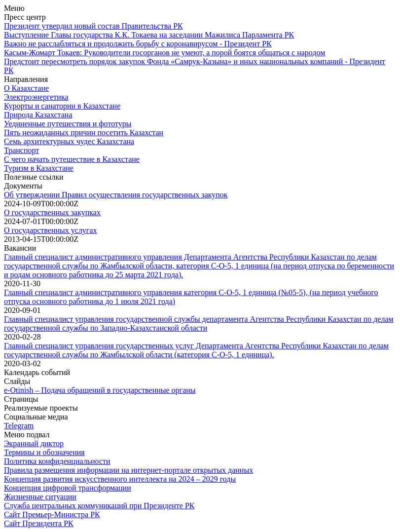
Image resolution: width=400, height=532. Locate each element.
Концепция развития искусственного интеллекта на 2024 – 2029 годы (120, 479)
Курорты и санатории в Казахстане (62, 106)
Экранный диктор (34, 443)
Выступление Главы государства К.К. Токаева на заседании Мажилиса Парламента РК (149, 35)
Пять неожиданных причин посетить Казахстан (84, 133)
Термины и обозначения (44, 452)
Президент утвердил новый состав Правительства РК (93, 26)
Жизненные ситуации (40, 497)
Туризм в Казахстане (39, 168)
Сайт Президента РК (39, 523)
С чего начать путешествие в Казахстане (72, 159)
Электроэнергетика (36, 97)
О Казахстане (26, 88)
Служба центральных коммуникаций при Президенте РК (99, 506)
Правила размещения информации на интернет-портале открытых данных (128, 470)
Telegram (19, 426)
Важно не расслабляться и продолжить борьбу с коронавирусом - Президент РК (138, 44)
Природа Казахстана (38, 115)
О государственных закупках (52, 212)
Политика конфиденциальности (57, 461)
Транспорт (21, 150)
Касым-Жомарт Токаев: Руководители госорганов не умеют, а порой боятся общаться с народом (164, 53)
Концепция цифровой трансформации (68, 488)
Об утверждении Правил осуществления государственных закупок (116, 195)
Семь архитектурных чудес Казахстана (69, 141)
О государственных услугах (51, 230)
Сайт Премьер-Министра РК (52, 514)
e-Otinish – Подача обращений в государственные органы (100, 390)
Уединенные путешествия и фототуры (68, 124)
